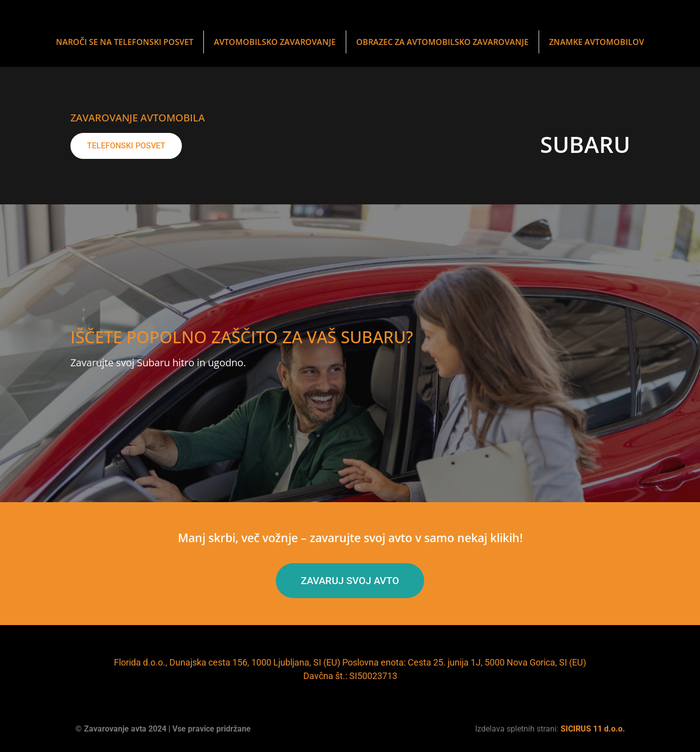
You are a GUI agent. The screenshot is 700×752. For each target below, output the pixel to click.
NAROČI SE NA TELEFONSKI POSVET (125, 42)
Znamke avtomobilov (597, 42)
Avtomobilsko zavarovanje (275, 42)
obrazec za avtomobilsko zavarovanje (442, 42)
